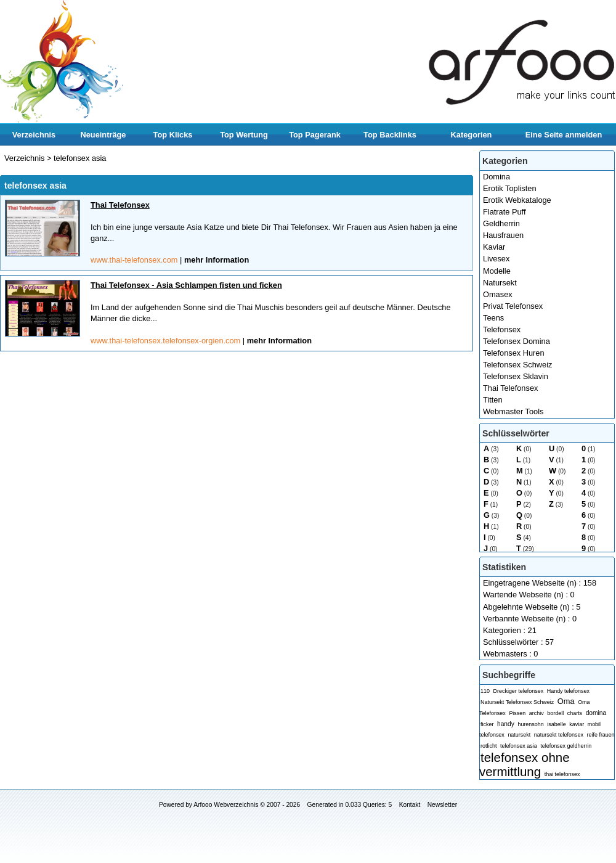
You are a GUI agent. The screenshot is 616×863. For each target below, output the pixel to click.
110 (485, 691)
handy (506, 724)
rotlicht (488, 746)
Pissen (517, 713)
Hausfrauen (503, 235)
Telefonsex (502, 329)
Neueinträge (103, 135)
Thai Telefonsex (510, 388)
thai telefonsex (562, 774)
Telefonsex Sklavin (516, 376)
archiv (537, 713)
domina (596, 713)
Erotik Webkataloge (517, 200)
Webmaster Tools (513, 411)
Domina (496, 177)
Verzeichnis (34, 135)
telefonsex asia (519, 746)
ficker (487, 724)
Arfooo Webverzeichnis (226, 805)
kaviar (577, 724)
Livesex (496, 259)
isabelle (556, 724)
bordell (555, 713)
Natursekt (500, 283)
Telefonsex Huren (514, 353)
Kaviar (494, 247)
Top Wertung (244, 135)
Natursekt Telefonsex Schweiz (517, 702)
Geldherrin (501, 223)
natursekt (519, 735)
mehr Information (217, 260)
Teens (493, 318)
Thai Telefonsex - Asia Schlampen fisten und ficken (186, 285)
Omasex (498, 294)
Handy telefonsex (568, 691)
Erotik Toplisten (510, 188)
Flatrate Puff (504, 212)
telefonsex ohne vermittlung (525, 764)
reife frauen (600, 735)
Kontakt (410, 805)
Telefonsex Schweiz (517, 365)
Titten (493, 400)
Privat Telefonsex (513, 306)
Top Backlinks (390, 135)
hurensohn (530, 724)
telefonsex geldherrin (566, 746)
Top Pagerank (315, 135)
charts (575, 713)
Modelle (497, 271)
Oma (566, 701)
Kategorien (472, 135)
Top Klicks (173, 135)
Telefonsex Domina (517, 341)
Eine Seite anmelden (564, 135)
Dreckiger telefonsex (519, 691)
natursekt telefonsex (559, 735)
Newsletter (442, 805)
